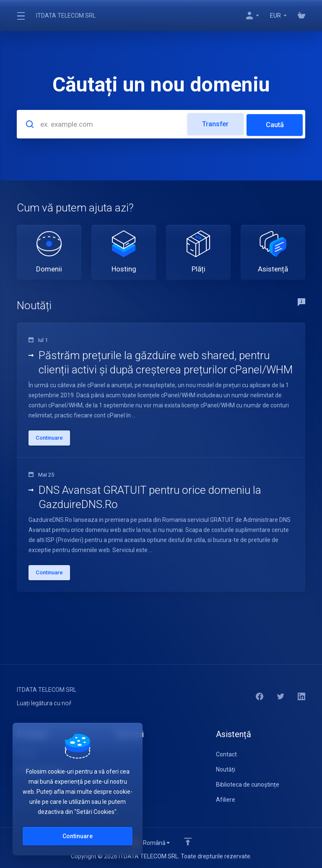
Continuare (78, 836)
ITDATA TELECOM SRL (66, 16)
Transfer (214, 123)
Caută (275, 123)
